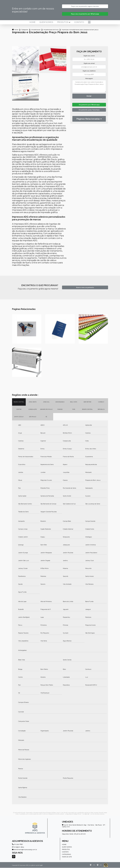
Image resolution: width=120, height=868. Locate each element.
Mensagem (89, 79)
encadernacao (36, 30)
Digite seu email (89, 64)
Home (32, 23)
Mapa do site (67, 857)
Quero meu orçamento (85, 288)
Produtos (63, 23)
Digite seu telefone (89, 71)
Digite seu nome (89, 56)
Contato (79, 23)
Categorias (25, 30)
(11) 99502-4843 (18, 847)
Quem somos (46, 23)
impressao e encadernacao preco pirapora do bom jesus (80, 30)
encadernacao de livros (51, 30)
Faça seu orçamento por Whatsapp (85, 14)
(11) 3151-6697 (17, 845)
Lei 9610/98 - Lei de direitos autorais (93, 814)
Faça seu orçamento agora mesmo (85, 6)
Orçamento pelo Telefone (89, 111)
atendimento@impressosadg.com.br (24, 850)
